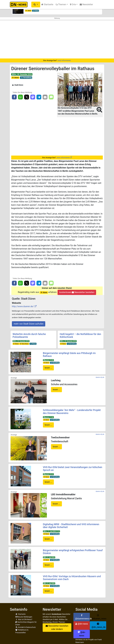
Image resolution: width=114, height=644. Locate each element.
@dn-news (82, 624)
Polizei (36, 11)
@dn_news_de (99, 626)
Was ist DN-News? (24, 619)
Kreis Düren (24, 344)
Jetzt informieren (64, 60)
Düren (15, 78)
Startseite (47, 4)
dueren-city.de (100, 377)
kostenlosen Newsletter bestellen (77, 292)
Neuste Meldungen (24, 617)
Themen (61, 4)
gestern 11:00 (48, 417)
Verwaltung (26, 78)
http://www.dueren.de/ (23, 306)
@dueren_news (99, 617)
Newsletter (86, 4)
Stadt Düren (17, 85)
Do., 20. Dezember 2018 (22, 74)
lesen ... (48, 368)
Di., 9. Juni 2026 (49, 557)
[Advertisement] (57, 39)
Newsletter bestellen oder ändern (57, 627)
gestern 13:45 (48, 360)
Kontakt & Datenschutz (25, 627)
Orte (73, 4)
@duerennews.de (82, 617)
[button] (36, 5)
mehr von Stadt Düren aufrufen (29, 324)
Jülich (28, 11)
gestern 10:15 (48, 474)
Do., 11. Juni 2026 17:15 (51, 531)
